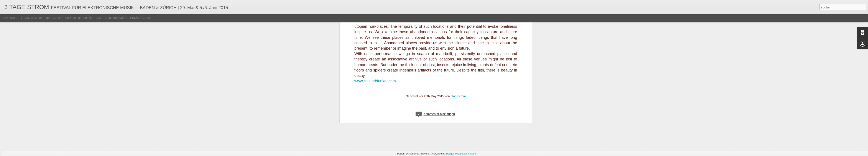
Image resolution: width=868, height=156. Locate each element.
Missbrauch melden (466, 154)
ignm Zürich (53, 18)
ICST (98, 18)
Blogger (450, 154)
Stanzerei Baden (116, 18)
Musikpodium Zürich (78, 18)
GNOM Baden (33, 18)
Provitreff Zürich (141, 18)
